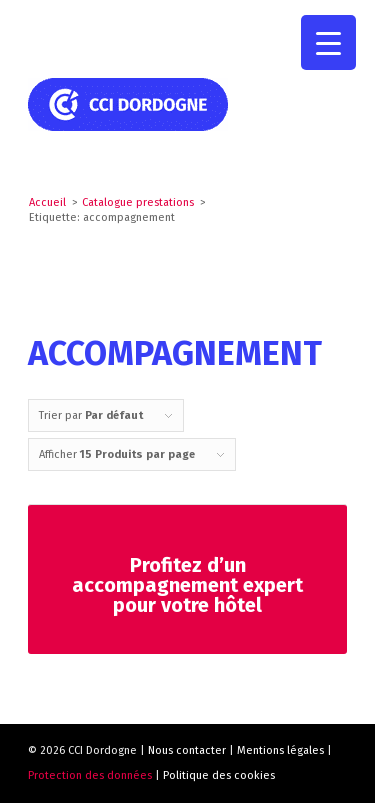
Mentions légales (280, 750)
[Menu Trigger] (328, 42)
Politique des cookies (219, 775)
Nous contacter (187, 750)
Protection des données (90, 775)
